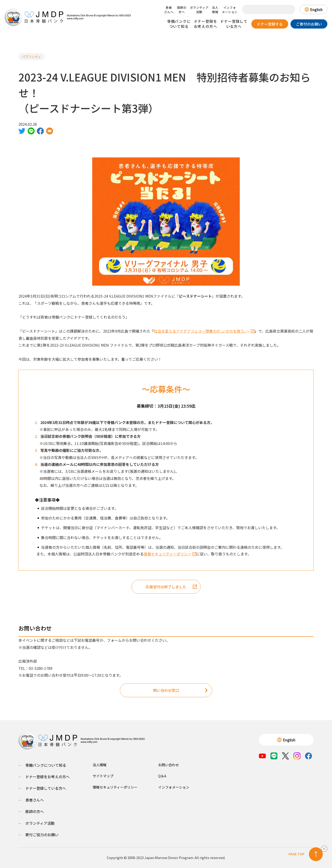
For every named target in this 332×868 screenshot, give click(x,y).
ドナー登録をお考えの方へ (206, 24)
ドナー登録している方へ (234, 24)
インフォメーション (230, 10)
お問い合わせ (169, 765)
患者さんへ (169, 10)
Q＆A (162, 776)
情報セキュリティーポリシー (170, 554)
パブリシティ (31, 57)
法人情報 (215, 10)
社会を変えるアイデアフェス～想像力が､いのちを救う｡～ (204, 331)
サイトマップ (103, 776)
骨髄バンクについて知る (179, 24)
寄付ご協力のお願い (42, 835)
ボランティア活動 (199, 10)
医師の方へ (182, 10)
